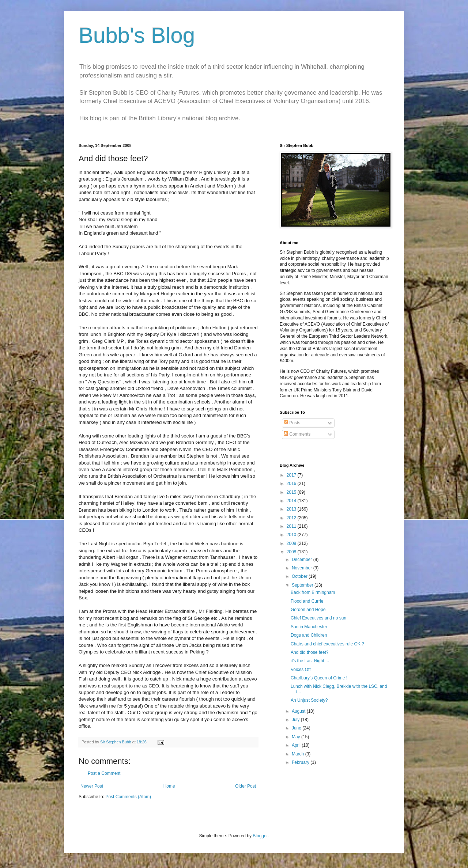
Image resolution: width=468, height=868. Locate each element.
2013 (292, 509)
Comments (297, 434)
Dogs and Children (309, 635)
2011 (292, 526)
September (303, 585)
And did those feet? (310, 652)
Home (169, 786)
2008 (292, 552)
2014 (292, 501)
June (297, 728)
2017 (292, 475)
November (303, 568)
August (299, 711)
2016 (292, 484)
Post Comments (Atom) (128, 797)
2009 (292, 543)
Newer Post (92, 786)
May (297, 737)
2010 (292, 535)
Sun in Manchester (309, 627)
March (299, 754)
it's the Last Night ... (310, 661)
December (303, 560)
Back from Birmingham (313, 592)
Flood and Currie (307, 601)
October (300, 576)
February (301, 762)
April (297, 745)
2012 (292, 518)
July (296, 720)
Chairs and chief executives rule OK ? (327, 644)
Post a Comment (104, 773)
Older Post (246, 786)
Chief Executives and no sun (318, 618)
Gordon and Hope (308, 610)
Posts (292, 423)
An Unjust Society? (309, 700)
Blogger (260, 836)
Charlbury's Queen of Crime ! (319, 678)
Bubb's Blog (137, 35)
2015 (292, 492)
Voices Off (301, 670)
